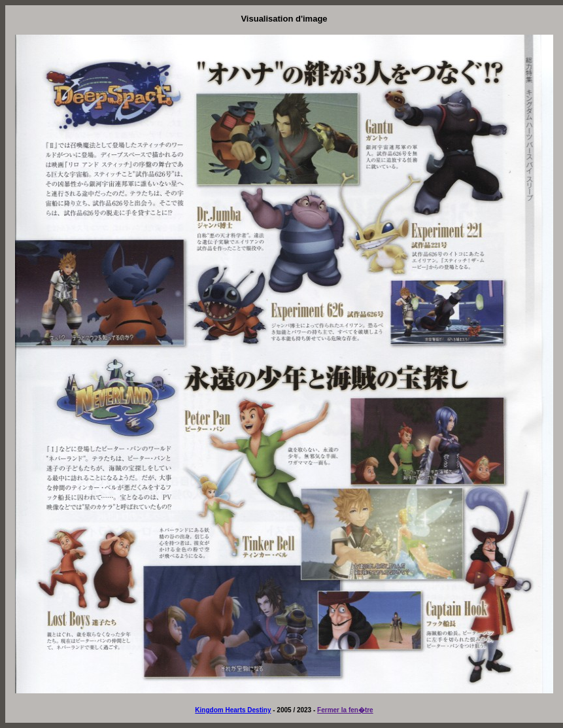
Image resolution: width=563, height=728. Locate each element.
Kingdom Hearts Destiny (233, 710)
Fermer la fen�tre (345, 710)
